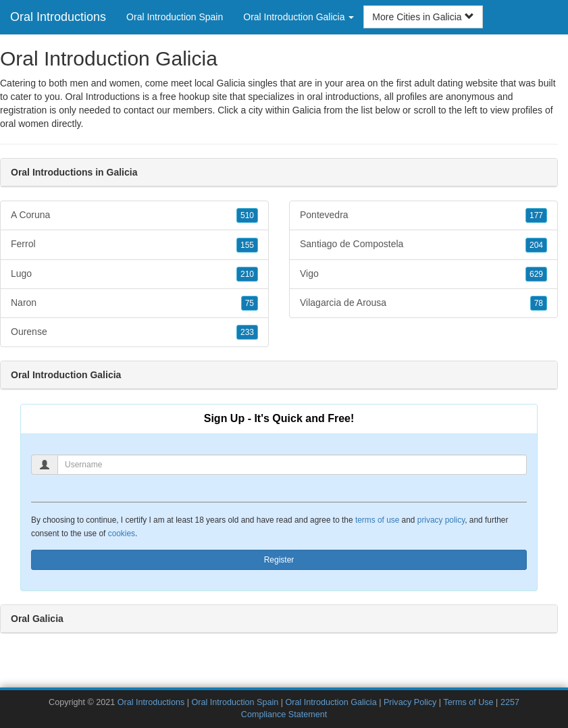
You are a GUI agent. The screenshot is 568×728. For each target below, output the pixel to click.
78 (539, 303)
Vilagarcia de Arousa (423, 303)
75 (250, 303)
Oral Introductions (58, 17)
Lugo (134, 274)
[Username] (292, 465)
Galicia (307, 110)
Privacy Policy (410, 702)
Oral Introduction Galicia (331, 702)
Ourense (134, 332)
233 (247, 332)
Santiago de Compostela (423, 244)
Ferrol (134, 244)
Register (279, 560)
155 (247, 245)
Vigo (423, 274)
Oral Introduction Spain (175, 17)
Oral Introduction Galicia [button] (299, 17)
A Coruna (134, 215)
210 (247, 274)
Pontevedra (423, 215)
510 (247, 215)
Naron (134, 303)
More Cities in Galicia (423, 17)
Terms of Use (468, 702)
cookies (122, 534)
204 (536, 245)
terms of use (377, 520)
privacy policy (441, 520)
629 (536, 274)
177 (536, 215)
